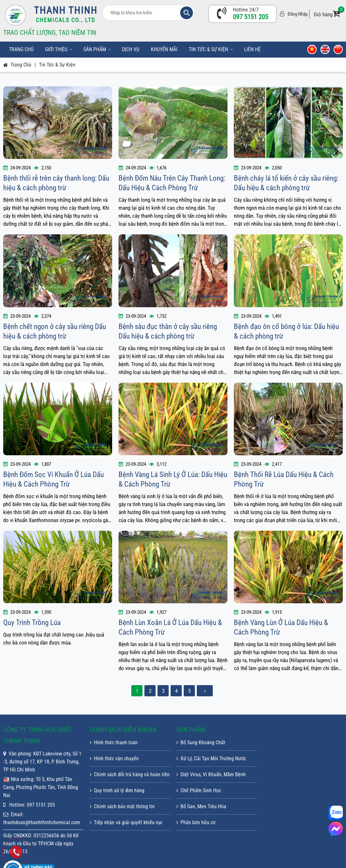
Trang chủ (21, 49)
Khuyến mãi (164, 49)
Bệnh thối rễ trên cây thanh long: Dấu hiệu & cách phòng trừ (56, 183)
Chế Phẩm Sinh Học (199, 790)
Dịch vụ (131, 49)
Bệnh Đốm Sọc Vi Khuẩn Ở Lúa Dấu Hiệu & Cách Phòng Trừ (54, 479)
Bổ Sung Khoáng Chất (201, 743)
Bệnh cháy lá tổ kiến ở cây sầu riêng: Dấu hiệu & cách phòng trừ (286, 183)
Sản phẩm (97, 49)
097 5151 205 (250, 17)
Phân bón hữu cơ (196, 822)
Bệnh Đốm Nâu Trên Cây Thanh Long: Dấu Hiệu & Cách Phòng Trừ (172, 183)
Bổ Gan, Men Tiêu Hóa (201, 806)
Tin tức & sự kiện (211, 49)
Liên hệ (252, 49)
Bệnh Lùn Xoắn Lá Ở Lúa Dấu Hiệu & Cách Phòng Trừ (170, 627)
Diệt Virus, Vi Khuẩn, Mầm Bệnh (211, 774)
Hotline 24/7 (246, 10)
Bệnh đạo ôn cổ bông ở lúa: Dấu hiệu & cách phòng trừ (286, 331)
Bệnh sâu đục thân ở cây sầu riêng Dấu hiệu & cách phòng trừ (168, 331)
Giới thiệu (58, 49)
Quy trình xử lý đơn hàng (117, 790)
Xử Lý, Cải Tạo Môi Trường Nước (211, 759)
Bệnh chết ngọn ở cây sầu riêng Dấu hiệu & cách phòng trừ (55, 331)
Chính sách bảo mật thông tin (122, 806)
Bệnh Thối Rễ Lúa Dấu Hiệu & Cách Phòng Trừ (284, 479)
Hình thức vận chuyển (114, 759)
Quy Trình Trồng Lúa (32, 623)
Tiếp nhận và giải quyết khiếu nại (126, 822)
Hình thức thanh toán (114, 743)
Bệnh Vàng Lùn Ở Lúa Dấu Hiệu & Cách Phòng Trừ (281, 627)
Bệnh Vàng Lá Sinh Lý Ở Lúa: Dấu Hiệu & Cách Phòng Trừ (173, 479)
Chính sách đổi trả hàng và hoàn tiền (130, 774)
